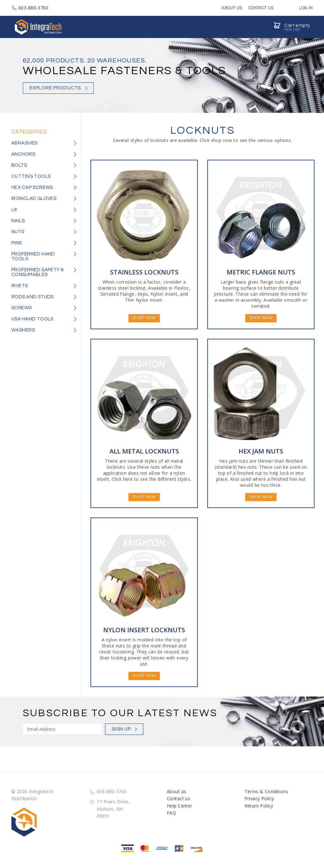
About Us (232, 8)
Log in (301, 8)
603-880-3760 (30, 8)
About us (176, 791)
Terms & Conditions (266, 791)
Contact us (178, 798)
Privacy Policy (259, 798)
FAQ (171, 813)
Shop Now (144, 318)
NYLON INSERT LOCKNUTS (144, 630)
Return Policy (259, 806)
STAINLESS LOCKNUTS (144, 272)
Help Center (180, 806)
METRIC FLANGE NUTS (261, 272)
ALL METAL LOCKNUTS (144, 451)
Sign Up (121, 729)
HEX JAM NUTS (261, 451)
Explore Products (55, 88)
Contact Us (261, 8)
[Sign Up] (62, 729)
